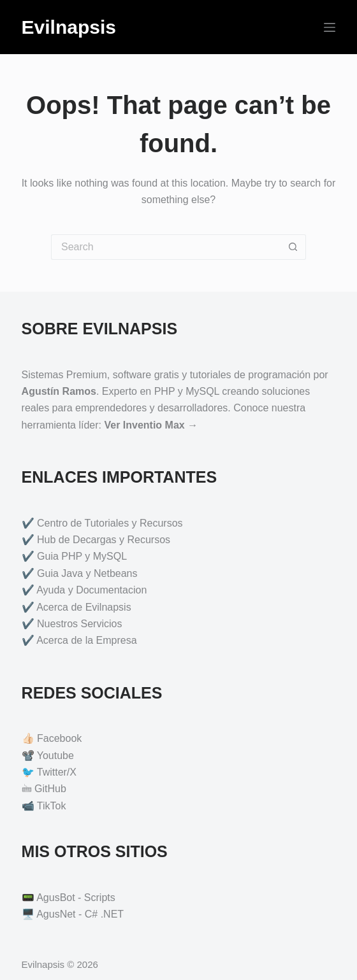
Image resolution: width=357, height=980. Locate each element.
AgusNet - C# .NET (80, 914)
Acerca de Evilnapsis (84, 607)
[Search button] (293, 247)
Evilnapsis (69, 27)
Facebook (59, 738)
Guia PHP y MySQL (82, 556)
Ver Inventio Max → (151, 425)
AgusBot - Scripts (76, 898)
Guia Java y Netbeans (87, 573)
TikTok (52, 806)
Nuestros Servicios (79, 624)
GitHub (50, 789)
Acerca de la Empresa (86, 640)
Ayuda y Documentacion (91, 590)
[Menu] (330, 27)
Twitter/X (57, 772)
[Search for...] (166, 247)
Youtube (55, 756)
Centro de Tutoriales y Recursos (110, 523)
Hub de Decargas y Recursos (104, 540)
